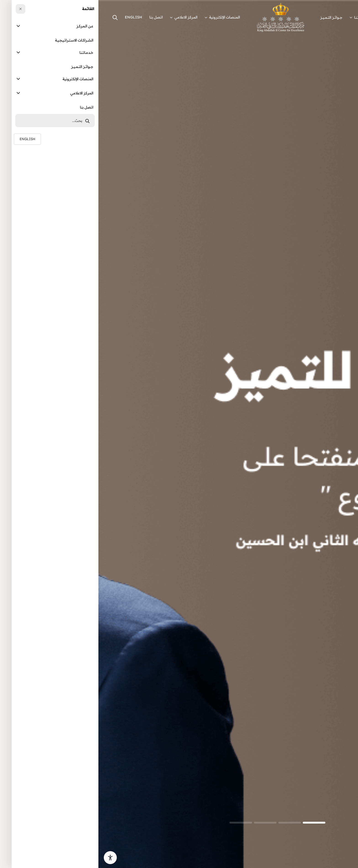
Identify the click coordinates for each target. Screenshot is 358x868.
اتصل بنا (58, 17)
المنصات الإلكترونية (124, 17)
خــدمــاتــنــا (261, 17)
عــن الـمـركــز (333, 17)
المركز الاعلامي (85, 17)
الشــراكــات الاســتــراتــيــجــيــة (296, 17)
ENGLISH (35, 17)
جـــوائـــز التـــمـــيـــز (233, 17)
